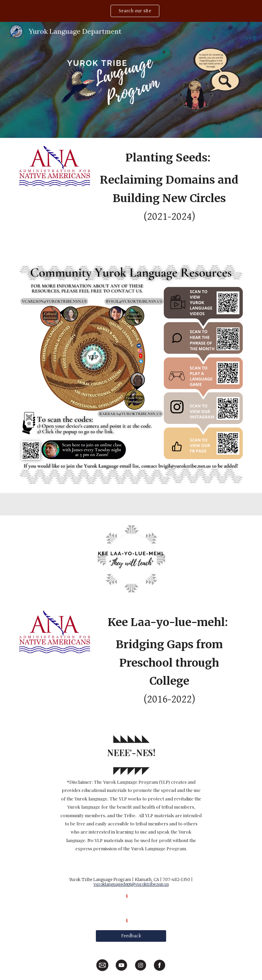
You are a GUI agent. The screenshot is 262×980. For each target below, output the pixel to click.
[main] (169, 196)
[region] (131, 11)
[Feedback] (131, 936)
